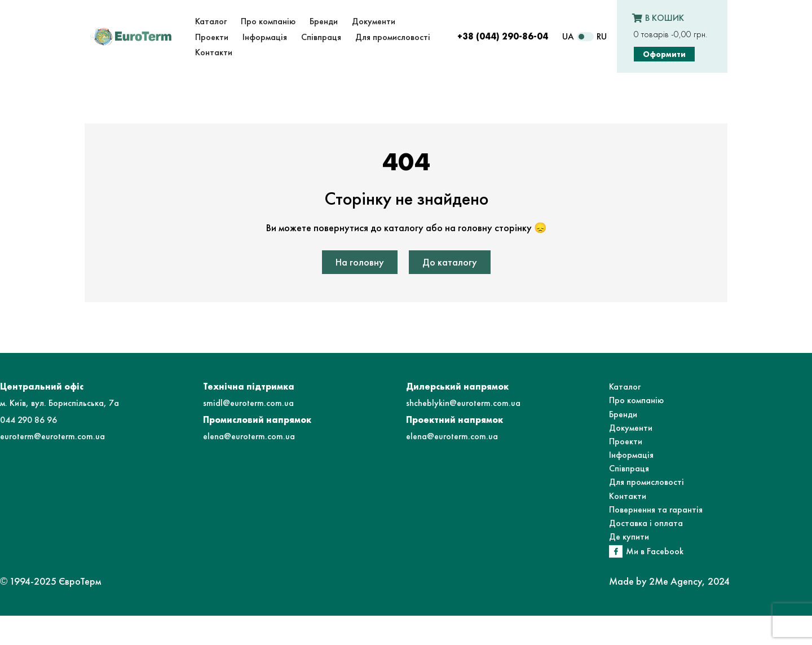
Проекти (626, 441)
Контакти (628, 496)
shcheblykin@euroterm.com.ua (463, 403)
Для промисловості (646, 482)
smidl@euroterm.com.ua (248, 403)
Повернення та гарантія (656, 509)
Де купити (629, 536)
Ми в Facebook (655, 551)
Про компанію (636, 400)
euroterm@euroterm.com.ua (52, 436)
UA (568, 36)
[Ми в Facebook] (616, 551)
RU (602, 36)
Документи (631, 428)
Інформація (631, 455)
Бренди (623, 414)
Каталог (625, 386)
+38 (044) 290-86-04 (503, 36)
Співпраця (629, 468)
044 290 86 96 (28, 420)
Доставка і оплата (646, 523)
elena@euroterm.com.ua (249, 436)
